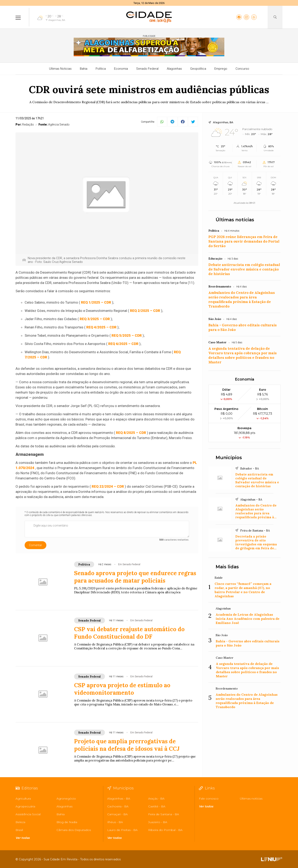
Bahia (84, 69)
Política (101, 69)
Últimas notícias (235, 220)
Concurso (242, 69)
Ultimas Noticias (60, 69)
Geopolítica (198, 69)
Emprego (221, 69)
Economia (121, 69)
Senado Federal (147, 69)
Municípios (229, 458)
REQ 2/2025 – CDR (145, 311)
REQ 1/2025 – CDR (96, 302)
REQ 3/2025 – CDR (95, 319)
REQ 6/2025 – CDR (123, 344)
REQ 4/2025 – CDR (101, 327)
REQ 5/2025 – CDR (127, 335)
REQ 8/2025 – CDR (131, 433)
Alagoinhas (174, 69)
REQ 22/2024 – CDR (108, 486)
